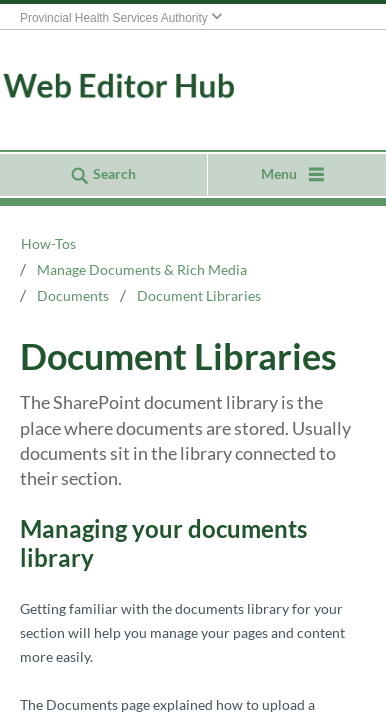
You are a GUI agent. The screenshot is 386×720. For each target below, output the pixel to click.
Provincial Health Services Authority (114, 18)
